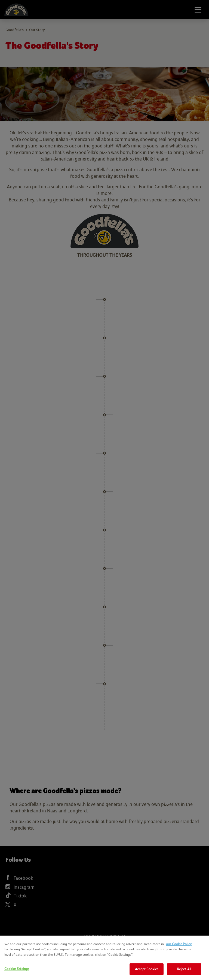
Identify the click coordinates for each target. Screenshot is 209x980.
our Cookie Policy (179, 944)
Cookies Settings (17, 969)
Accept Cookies (147, 969)
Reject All (184, 969)
